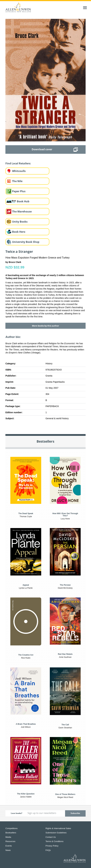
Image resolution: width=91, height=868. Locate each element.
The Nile (17, 181)
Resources (10, 841)
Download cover (42, 149)
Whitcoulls (19, 171)
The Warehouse (22, 212)
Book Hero (19, 232)
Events (9, 846)
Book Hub (23, 201)
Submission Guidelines (56, 833)
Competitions (11, 828)
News (8, 850)
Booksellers (11, 833)
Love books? (17, 813)
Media (8, 837)
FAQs (48, 850)
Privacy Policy (52, 846)
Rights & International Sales (58, 828)
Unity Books (20, 222)
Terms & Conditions (54, 841)
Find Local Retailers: (18, 163)
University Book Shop (26, 242)
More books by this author (45, 326)
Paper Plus (19, 191)
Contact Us (51, 837)
